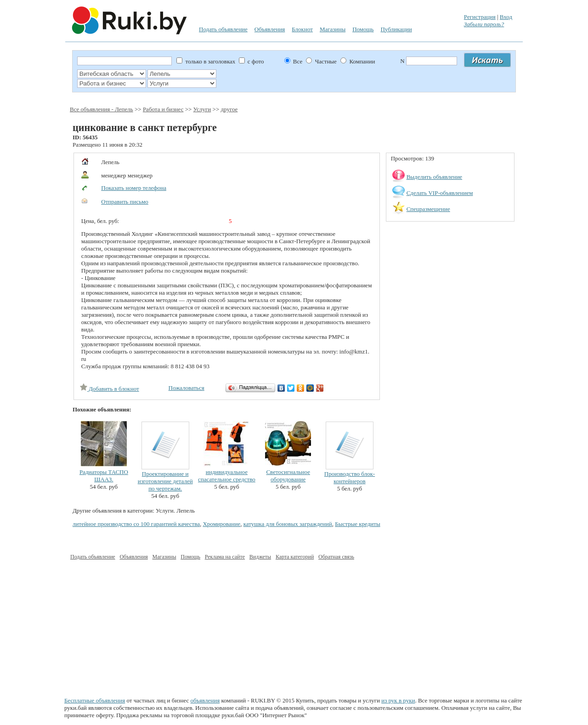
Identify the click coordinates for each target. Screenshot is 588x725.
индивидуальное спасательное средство (227, 476)
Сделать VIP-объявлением (440, 193)
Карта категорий (295, 557)
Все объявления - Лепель (102, 109)
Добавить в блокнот (110, 389)
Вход (506, 17)
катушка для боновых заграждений (288, 524)
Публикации (396, 29)
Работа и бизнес (163, 109)
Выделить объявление (435, 177)
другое (229, 109)
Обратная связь (336, 557)
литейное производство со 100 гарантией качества (136, 524)
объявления (205, 700)
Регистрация (480, 17)
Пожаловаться (187, 388)
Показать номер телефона (134, 188)
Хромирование (221, 524)
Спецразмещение (428, 209)
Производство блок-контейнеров (350, 477)
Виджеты (260, 557)
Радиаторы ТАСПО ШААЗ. (104, 476)
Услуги (202, 109)
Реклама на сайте (225, 557)
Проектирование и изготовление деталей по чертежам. (165, 481)
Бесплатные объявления (95, 700)
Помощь (363, 29)
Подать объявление (223, 29)
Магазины (333, 29)
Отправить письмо (125, 202)
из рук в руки (398, 700)
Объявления (270, 29)
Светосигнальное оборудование (288, 476)
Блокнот (302, 29)
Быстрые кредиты (357, 524)
